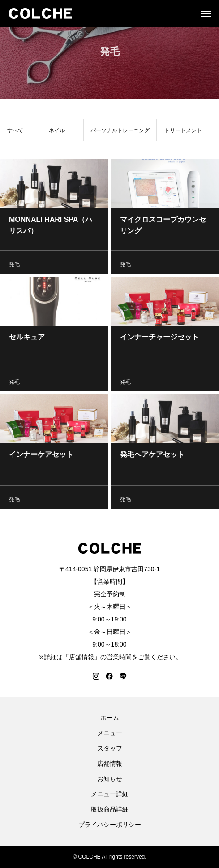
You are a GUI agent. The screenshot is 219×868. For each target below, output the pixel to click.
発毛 (14, 266)
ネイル (57, 132)
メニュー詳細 (110, 794)
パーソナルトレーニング (120, 132)
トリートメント (183, 132)
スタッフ (110, 748)
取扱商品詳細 (110, 809)
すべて (15, 132)
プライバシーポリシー (110, 825)
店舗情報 (110, 764)
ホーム (110, 718)
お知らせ (110, 779)
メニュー (110, 733)
